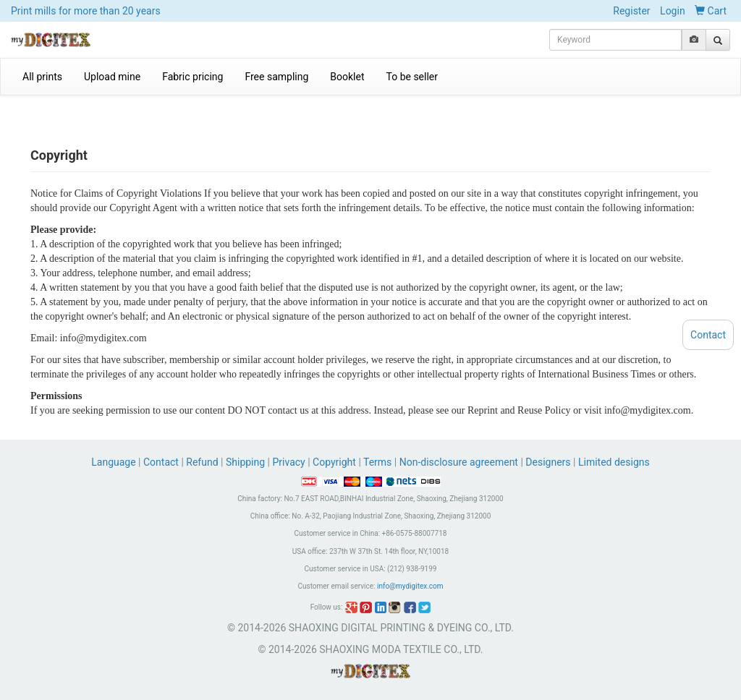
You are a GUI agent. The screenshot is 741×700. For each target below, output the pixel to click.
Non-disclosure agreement (459, 462)
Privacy (288, 462)
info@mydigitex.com (410, 586)
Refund (202, 462)
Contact (161, 462)
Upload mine (112, 77)
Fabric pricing (192, 77)
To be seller (412, 77)
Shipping (245, 462)
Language (115, 462)
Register (631, 11)
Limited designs (614, 462)
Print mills (86, 11)
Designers (548, 462)
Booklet (347, 77)
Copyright (334, 462)
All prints (42, 77)
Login (673, 11)
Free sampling (276, 77)
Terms (377, 462)
